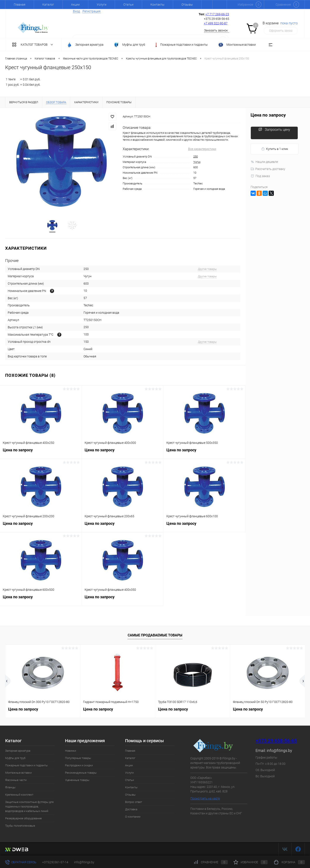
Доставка (131, 810)
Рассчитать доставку (268, 169)
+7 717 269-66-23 (217, 14)
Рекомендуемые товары (81, 773)
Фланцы (10, 788)
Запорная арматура (18, 751)
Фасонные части (16, 780)
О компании (133, 817)
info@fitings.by (279, 751)
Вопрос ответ (134, 802)
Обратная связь (21, 862)
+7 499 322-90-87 (216, 23)
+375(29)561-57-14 (55, 862)
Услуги (102, 5)
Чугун (197, 162)
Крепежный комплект (19, 795)
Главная (20, 5)
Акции (75, 5)
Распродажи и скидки (79, 766)
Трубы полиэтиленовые (20, 826)
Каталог (48, 5)
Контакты (157, 5)
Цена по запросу (41, 453)
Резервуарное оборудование (23, 819)
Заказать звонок (216, 30)
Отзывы (187, 5)
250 (196, 157)
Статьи (128, 5)
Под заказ (260, 176)
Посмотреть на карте (205, 799)
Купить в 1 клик (275, 149)
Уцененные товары (77, 780)
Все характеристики (202, 149)
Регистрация (91, 11)
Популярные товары (78, 758)
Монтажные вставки (18, 773)
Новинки (71, 751)
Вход (76, 11)
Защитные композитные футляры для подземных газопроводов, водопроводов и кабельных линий (29, 807)
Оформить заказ (281, 31)
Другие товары (207, 269)
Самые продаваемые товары (155, 636)
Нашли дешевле (264, 162)
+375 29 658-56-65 (276, 741)
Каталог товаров (33, 45)
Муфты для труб (15, 758)
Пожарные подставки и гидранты (26, 766)
